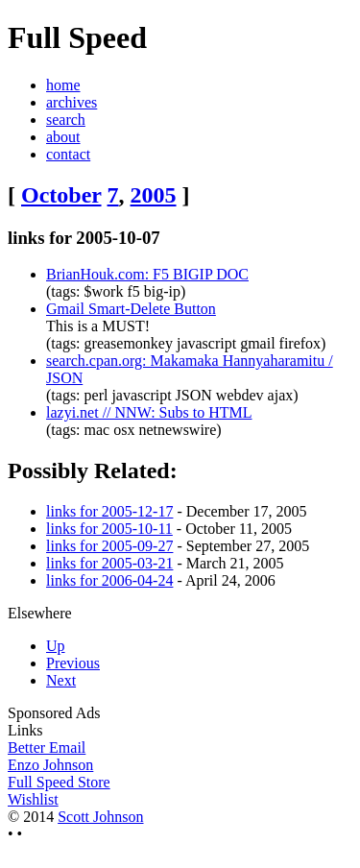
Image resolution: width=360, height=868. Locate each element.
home (63, 85)
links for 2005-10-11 (109, 529)
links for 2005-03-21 (109, 563)
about (63, 137)
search (66, 120)
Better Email (47, 747)
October (61, 195)
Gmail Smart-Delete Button (131, 309)
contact (68, 154)
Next (61, 680)
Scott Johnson (100, 817)
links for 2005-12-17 (109, 511)
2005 (154, 195)
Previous (73, 663)
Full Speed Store (59, 782)
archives (72, 102)
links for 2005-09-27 (109, 546)
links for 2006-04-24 (109, 580)
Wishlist (33, 799)
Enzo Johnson (50, 765)
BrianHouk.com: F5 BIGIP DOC (147, 274)
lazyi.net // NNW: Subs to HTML (149, 412)
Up (56, 646)
